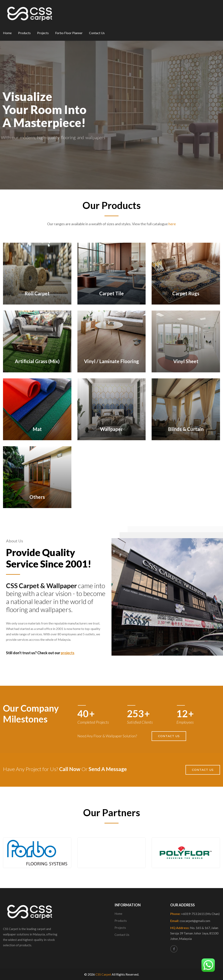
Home (7, 33)
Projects (43, 33)
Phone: (195, 914)
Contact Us (97, 33)
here (172, 224)
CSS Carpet (103, 974)
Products (24, 33)
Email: (190, 921)
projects (68, 653)
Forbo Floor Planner (69, 33)
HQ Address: (194, 933)
